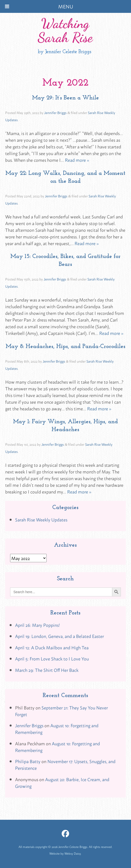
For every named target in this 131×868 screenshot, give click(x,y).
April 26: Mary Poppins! (37, 625)
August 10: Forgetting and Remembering (57, 729)
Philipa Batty (28, 761)
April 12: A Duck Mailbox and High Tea (52, 647)
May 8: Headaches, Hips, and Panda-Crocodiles (65, 346)
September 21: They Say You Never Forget (61, 711)
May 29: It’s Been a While (65, 97)
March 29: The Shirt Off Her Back (47, 670)
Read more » (77, 160)
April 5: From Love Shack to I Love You (52, 658)
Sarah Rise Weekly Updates (41, 519)
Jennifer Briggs (55, 112)
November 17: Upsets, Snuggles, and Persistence (65, 764)
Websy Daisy (73, 853)
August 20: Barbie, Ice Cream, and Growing (62, 783)
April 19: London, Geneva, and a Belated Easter (59, 636)
